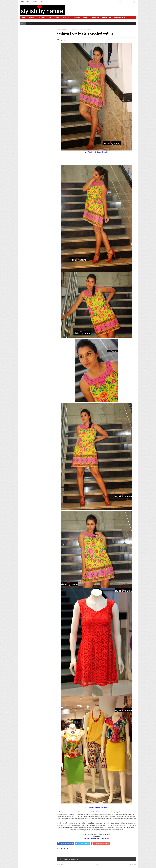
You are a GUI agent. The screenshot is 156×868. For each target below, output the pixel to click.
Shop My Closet (120, 18)
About (28, 2)
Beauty (58, 18)
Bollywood (76, 18)
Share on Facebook (65, 843)
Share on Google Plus (100, 843)
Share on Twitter (82, 843)
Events (85, 18)
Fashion (31, 18)
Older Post (133, 865)
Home (22, 2)
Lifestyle (66, 18)
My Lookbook (107, 18)
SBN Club (25, 21)
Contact (34, 2)
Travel (50, 18)
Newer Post (60, 865)
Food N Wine (41, 18)
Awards (41, 2)
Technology (95, 18)
